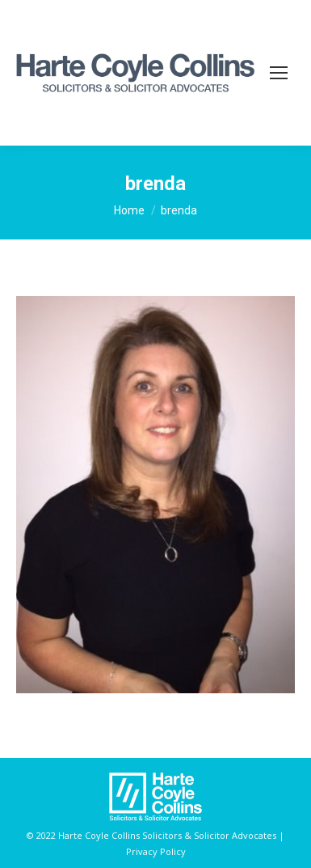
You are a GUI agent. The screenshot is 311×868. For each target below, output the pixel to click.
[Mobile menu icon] (279, 73)
